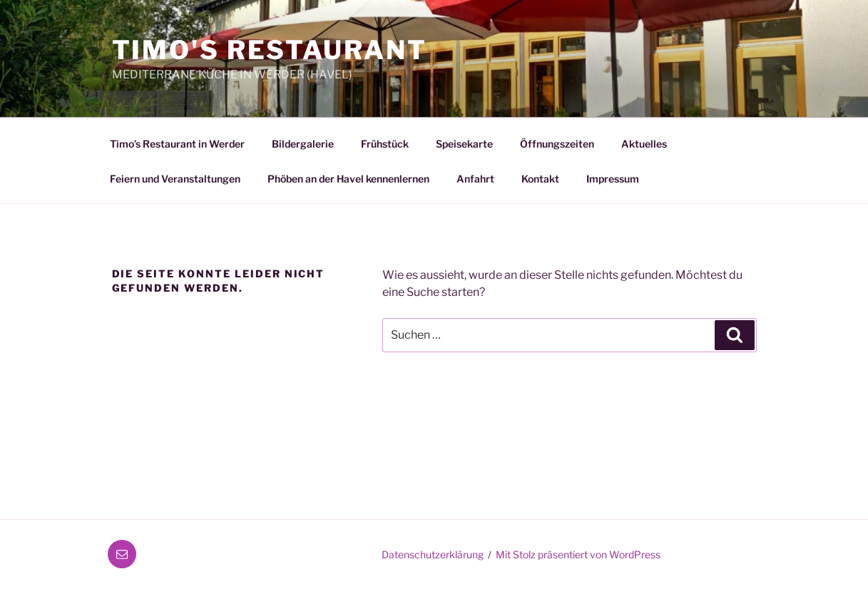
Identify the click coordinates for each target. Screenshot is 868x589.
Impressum (613, 179)
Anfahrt (475, 179)
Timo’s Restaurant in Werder (177, 144)
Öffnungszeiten (557, 144)
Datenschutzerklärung (433, 554)
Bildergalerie (303, 144)
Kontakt (540, 179)
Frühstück (385, 144)
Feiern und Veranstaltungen (175, 179)
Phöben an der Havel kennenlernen (348, 179)
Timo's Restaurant (270, 50)
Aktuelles (644, 144)
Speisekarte (464, 144)
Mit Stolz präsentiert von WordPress (578, 554)
